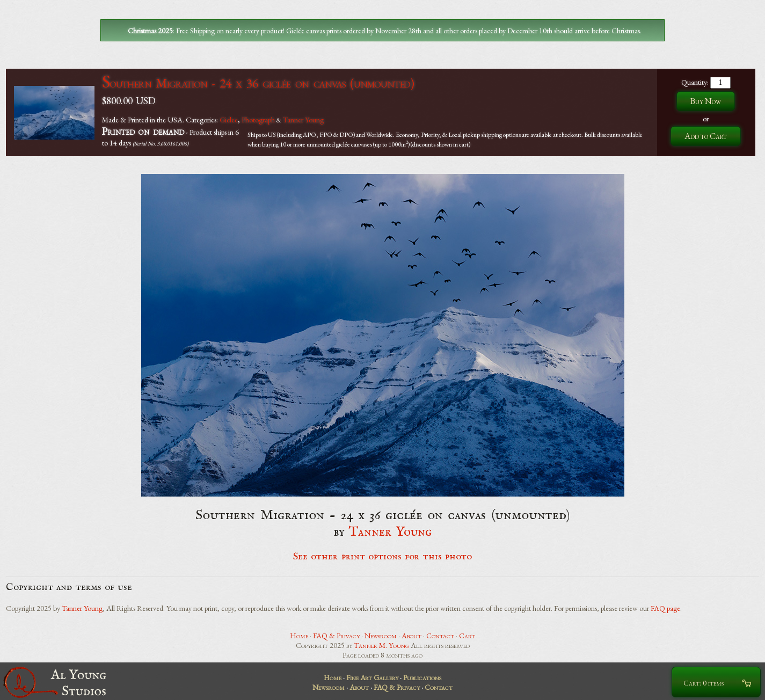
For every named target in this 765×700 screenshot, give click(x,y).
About (411, 636)
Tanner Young (303, 120)
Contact (440, 636)
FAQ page (665, 608)
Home (299, 636)
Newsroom (381, 636)
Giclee (229, 120)
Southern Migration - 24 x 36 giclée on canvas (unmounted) (258, 83)
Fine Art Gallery (372, 677)
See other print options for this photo (382, 557)
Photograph (258, 120)
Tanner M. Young (381, 645)
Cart (467, 636)
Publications (422, 677)
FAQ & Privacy (336, 636)
